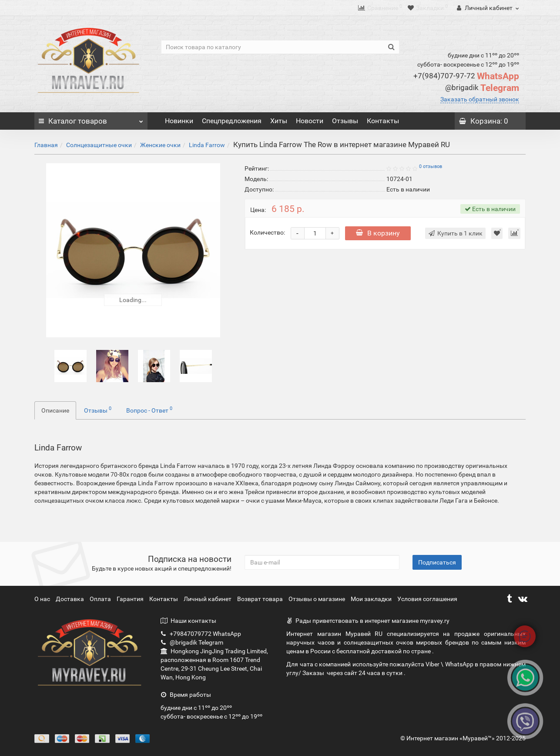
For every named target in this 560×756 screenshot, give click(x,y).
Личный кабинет (208, 599)
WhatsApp (466, 76)
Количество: (267, 232)
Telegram (482, 88)
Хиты (279, 121)
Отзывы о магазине (317, 599)
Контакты (383, 121)
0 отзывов (431, 166)
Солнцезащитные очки (99, 145)
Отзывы (345, 121)
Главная (46, 145)
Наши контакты (188, 621)
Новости (310, 121)
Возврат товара (261, 599)
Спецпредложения (232, 121)
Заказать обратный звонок (480, 99)
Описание (55, 410)
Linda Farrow (207, 145)
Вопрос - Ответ (149, 410)
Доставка (70, 599)
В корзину (378, 233)
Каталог (91, 119)
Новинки (179, 121)
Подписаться (437, 562)
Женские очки (160, 145)
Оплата (101, 599)
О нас (43, 599)
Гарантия (131, 599)
